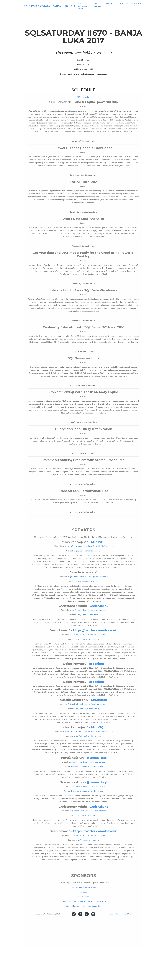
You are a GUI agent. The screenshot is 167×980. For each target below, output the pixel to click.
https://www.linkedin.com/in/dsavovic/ (88, 634)
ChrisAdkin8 (99, 606)
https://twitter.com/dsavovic (95, 630)
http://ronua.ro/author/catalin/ (87, 709)
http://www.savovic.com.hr (87, 639)
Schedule (116, 5)
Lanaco (84, 892)
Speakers (129, 5)
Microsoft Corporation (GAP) (84, 887)
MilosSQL (98, 542)
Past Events (104, 6)
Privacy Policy (113, 914)
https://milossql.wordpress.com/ (87, 551)
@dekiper (97, 664)
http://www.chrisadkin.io (87, 615)
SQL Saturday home (91, 7)
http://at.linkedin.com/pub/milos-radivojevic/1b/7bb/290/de (88, 546)
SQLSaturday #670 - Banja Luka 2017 (54, 7)
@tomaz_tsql (97, 758)
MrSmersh (99, 700)
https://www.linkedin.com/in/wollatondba (88, 610)
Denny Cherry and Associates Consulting (84, 906)
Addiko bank (84, 897)
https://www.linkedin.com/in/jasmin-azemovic (88, 577)
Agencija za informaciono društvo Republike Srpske (83, 901)
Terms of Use (126, 914)
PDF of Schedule (83, 97)
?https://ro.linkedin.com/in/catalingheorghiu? (88, 704)
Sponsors (143, 5)
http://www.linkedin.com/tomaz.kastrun (88, 762)
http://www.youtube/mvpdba (87, 581)
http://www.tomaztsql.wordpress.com (87, 767)
